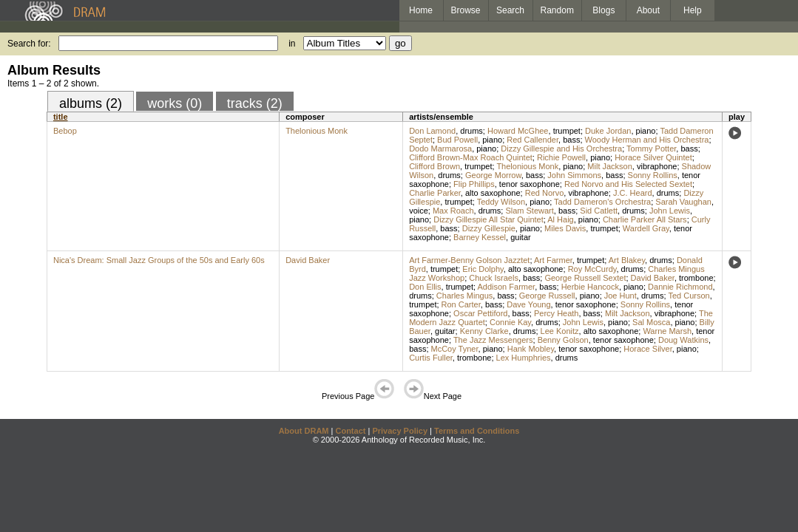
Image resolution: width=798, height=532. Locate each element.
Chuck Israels (494, 278)
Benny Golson (563, 340)
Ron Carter (461, 304)
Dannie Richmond (680, 287)
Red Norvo (545, 193)
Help (693, 10)
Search (510, 10)
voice (419, 211)
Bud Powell (457, 140)
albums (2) (91, 103)
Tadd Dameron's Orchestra (602, 202)
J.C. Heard (633, 193)
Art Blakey (627, 260)
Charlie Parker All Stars (645, 219)
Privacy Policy (400, 431)
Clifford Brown (434, 166)
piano (646, 131)
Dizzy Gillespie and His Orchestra (561, 149)
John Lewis (670, 211)
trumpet (567, 131)
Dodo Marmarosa (440, 149)
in (292, 44)
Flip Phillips (474, 184)
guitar (521, 237)
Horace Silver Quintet (653, 157)
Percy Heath (557, 313)
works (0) (175, 103)
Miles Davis (565, 228)
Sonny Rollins (653, 175)
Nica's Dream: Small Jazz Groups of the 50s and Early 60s (159, 260)
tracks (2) (255, 103)
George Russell (547, 296)
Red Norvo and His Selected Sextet (628, 184)
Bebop (65, 131)
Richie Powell (561, 157)
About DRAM (304, 431)
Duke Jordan (608, 131)
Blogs (603, 10)
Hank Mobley (531, 349)
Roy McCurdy (592, 269)
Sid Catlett (599, 211)
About (648, 10)
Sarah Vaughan (683, 202)
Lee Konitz (560, 331)
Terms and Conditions (477, 431)
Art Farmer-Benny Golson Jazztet (469, 260)
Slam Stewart (529, 211)
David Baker (308, 260)
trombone (696, 278)
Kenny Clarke (484, 331)
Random (557, 10)
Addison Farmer (506, 287)
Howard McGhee (518, 131)
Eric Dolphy (483, 269)
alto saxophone (493, 193)
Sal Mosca (651, 322)
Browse (466, 10)
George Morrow (493, 175)
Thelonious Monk (317, 131)
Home (421, 10)
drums (471, 131)
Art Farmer (553, 260)
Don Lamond (432, 131)
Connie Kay (510, 322)
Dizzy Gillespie (489, 228)
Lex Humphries (524, 358)
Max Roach (453, 211)
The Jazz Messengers (493, 340)
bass (571, 140)
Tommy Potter (651, 149)
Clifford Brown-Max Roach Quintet (471, 157)
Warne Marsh (667, 331)
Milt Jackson (610, 166)
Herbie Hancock (590, 287)
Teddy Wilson (501, 202)
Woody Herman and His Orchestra (647, 140)
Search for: (29, 44)
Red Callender (532, 140)
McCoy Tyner (455, 349)
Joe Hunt (621, 296)
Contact (350, 431)
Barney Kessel (480, 237)
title (61, 117)
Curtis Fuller (431, 358)
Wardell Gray (646, 228)
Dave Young (528, 304)
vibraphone (657, 166)
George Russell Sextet (585, 278)
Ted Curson (689, 296)
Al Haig (560, 219)
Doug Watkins (683, 340)
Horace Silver (647, 349)
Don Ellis (425, 287)
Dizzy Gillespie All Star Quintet (488, 219)
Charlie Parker (435, 193)
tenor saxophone (530, 184)
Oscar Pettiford (480, 313)
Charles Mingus (464, 296)
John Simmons (574, 175)
